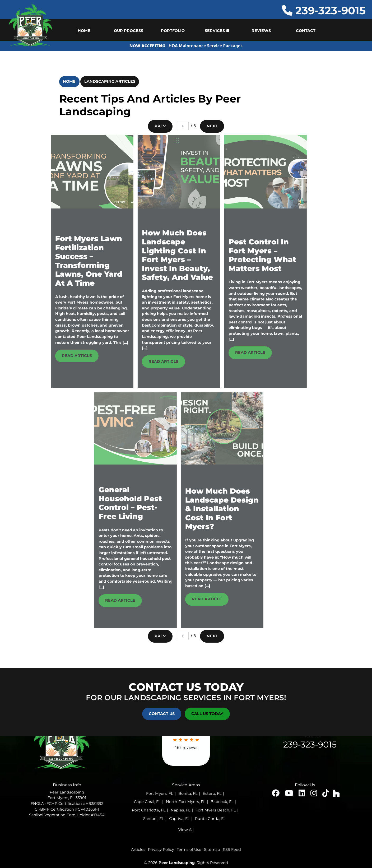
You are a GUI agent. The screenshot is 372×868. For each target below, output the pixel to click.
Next (212, 126)
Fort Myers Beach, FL (216, 810)
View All (186, 830)
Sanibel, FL (154, 819)
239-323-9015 (324, 10)
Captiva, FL (179, 819)
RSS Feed (232, 850)
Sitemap (212, 850)
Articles (138, 850)
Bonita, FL (188, 793)
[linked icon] (302, 795)
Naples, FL (180, 810)
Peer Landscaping (177, 863)
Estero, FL (212, 793)
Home (69, 81)
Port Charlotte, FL (149, 810)
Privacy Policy (161, 850)
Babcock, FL (222, 802)
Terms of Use (189, 850)
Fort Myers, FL (160, 793)
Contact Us (162, 714)
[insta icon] (314, 795)
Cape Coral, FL (147, 802)
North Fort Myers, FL (186, 802)
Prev (160, 126)
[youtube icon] (290, 795)
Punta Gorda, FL (210, 819)
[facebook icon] (276, 795)
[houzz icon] (336, 795)
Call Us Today (207, 714)
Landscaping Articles (110, 81)
